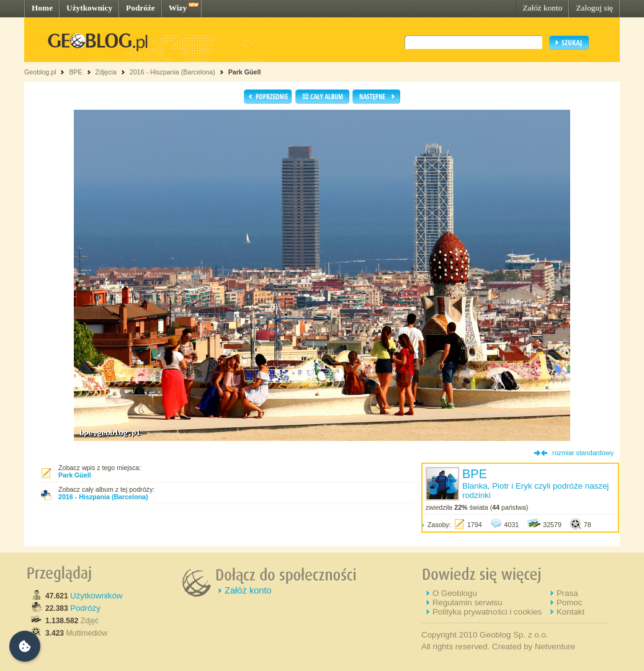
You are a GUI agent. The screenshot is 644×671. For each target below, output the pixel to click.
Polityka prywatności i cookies (487, 612)
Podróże (141, 8)
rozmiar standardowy (583, 453)
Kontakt (570, 612)
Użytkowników (96, 596)
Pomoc (569, 602)
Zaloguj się (594, 8)
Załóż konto (542, 8)
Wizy (178, 8)
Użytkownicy (89, 8)
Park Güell (245, 72)
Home (42, 8)
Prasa (567, 593)
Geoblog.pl (40, 72)
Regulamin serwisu (467, 602)
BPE (75, 72)
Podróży (85, 608)
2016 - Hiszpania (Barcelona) (172, 72)
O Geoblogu (455, 593)
